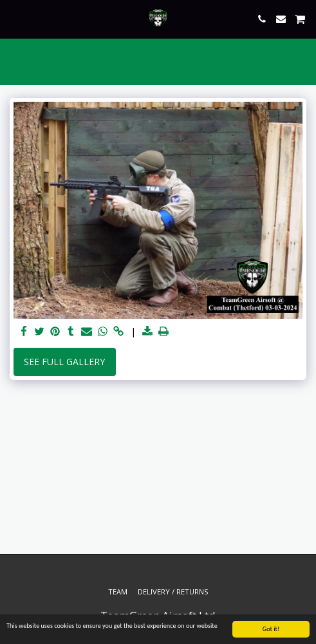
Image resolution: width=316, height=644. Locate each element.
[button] (14, 18)
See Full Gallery (64, 362)
